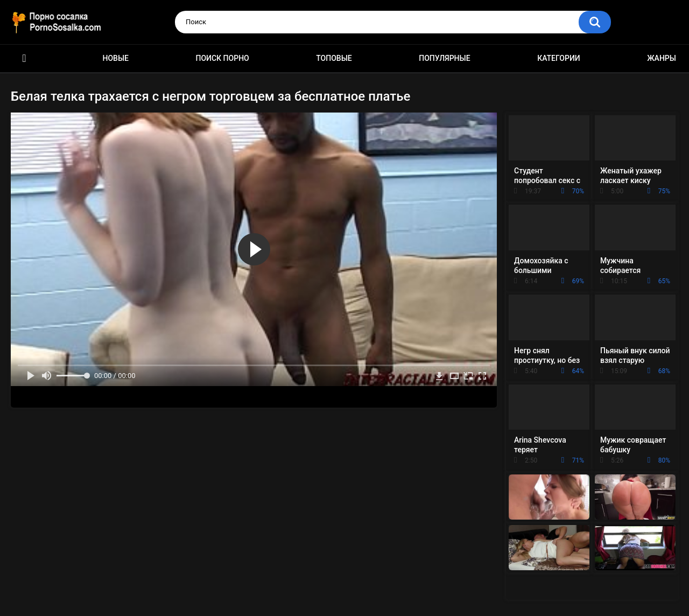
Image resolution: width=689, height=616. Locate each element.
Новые (116, 58)
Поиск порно (223, 58)
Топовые (334, 58)
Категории (559, 58)
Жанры (662, 58)
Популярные (444, 58)
